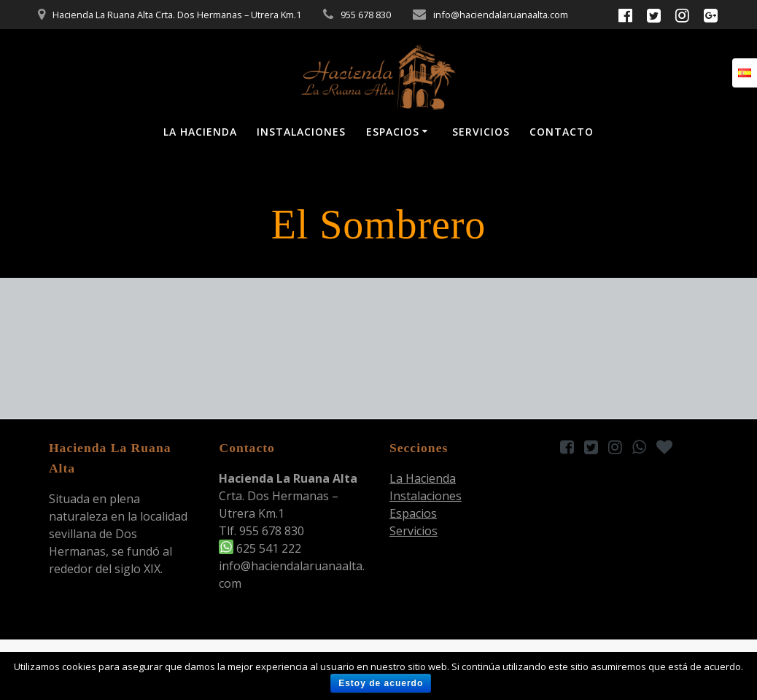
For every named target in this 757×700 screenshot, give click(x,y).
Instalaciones (301, 132)
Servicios (481, 132)
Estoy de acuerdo (381, 683)
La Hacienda (200, 132)
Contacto (562, 132)
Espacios (393, 132)
